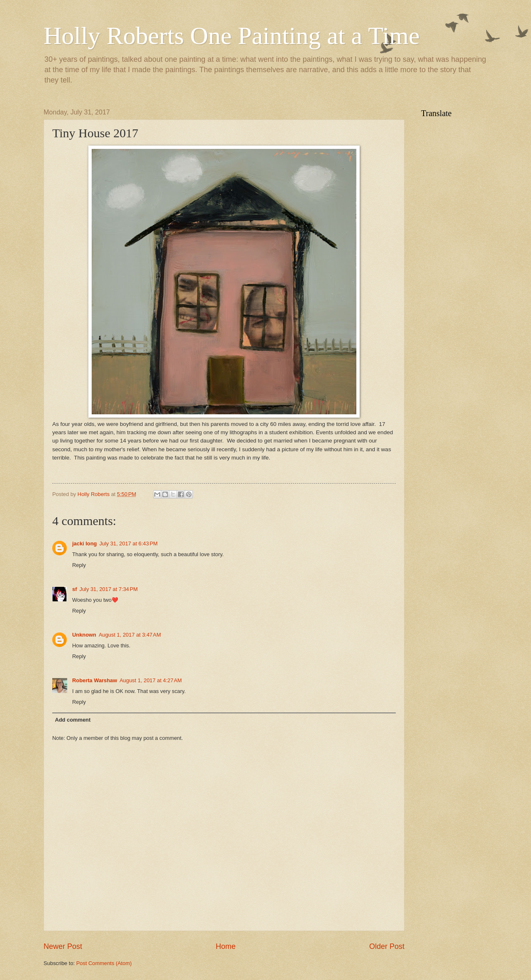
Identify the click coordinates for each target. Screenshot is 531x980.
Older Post (387, 946)
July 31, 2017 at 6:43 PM (128, 543)
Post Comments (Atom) (104, 963)
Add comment (73, 720)
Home (226, 946)
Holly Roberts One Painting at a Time (232, 36)
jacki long (84, 543)
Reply (79, 565)
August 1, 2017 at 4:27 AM (151, 680)
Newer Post (63, 946)
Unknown (84, 635)
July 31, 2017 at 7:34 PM (108, 589)
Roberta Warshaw (95, 680)
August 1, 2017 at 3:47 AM (130, 635)
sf (74, 589)
